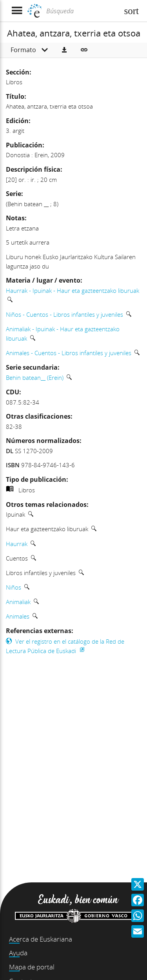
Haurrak (17, 544)
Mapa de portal (32, 967)
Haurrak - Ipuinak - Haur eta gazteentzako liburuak (73, 290)
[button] (64, 50)
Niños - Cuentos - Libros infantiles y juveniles (64, 314)
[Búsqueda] (82, 11)
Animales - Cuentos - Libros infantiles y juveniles (69, 353)
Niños (14, 587)
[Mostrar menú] (17, 11)
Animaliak (18, 602)
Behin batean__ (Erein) (35, 377)
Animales (18, 616)
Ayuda (18, 953)
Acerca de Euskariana (41, 939)
